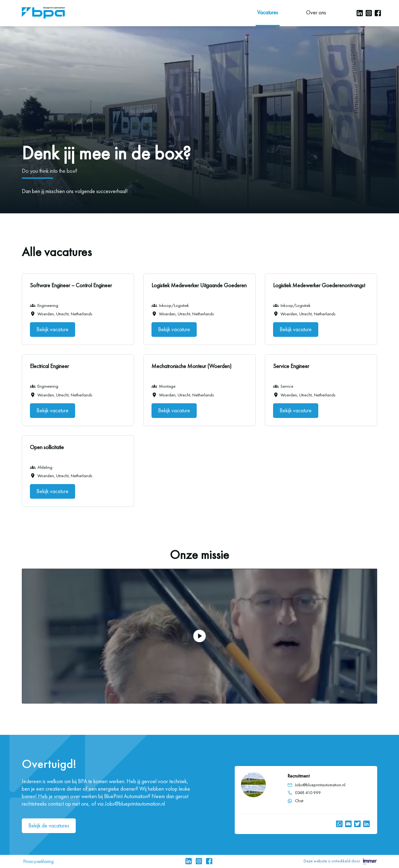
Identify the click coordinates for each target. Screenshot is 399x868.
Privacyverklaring (38, 861)
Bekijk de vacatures (49, 826)
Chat (295, 801)
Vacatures (268, 12)
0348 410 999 (308, 793)
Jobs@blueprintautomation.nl (320, 785)
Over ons (316, 12)
